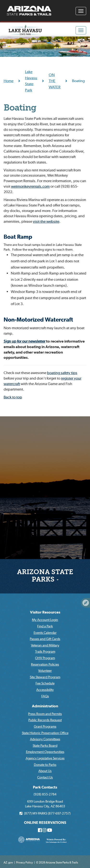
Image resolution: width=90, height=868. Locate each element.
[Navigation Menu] (81, 11)
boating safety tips (62, 373)
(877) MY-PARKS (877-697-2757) (45, 813)
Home (9, 81)
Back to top (13, 397)
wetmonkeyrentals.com (30, 186)
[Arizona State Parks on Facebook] (40, 831)
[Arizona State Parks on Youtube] (50, 831)
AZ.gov (8, 862)
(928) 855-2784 (45, 794)
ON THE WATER (55, 81)
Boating (20, 108)
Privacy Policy (24, 862)
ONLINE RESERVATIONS (45, 823)
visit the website (46, 221)
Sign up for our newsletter (24, 341)
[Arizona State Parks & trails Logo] (29, 11)
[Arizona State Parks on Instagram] (44, 831)
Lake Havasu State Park (31, 81)
